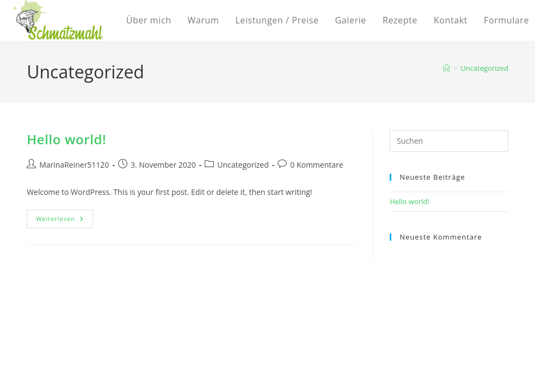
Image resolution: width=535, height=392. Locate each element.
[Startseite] (447, 68)
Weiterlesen (64, 221)
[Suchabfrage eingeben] (449, 141)
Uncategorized (484, 68)
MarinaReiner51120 (74, 165)
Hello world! (66, 139)
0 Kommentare (316, 165)
